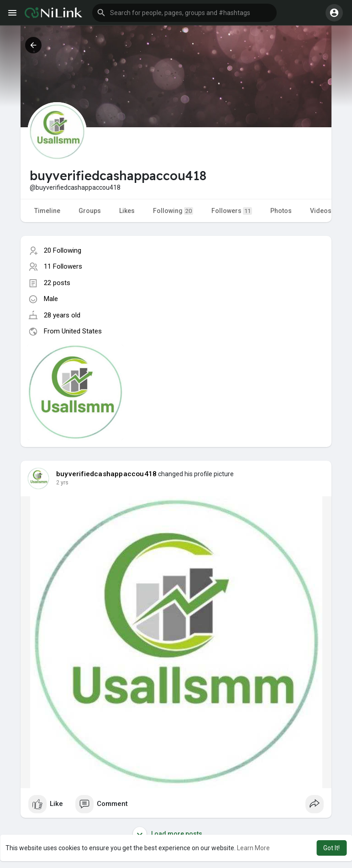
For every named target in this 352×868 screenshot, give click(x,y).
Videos (321, 211)
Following (173, 211)
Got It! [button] (331, 848)
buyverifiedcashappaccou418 (106, 474)
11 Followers (63, 266)
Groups (90, 211)
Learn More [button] (253, 848)
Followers (232, 211)
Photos (281, 211)
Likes (127, 211)
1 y (60, 483)
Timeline (47, 211)
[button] (184, 13)
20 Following (63, 250)
